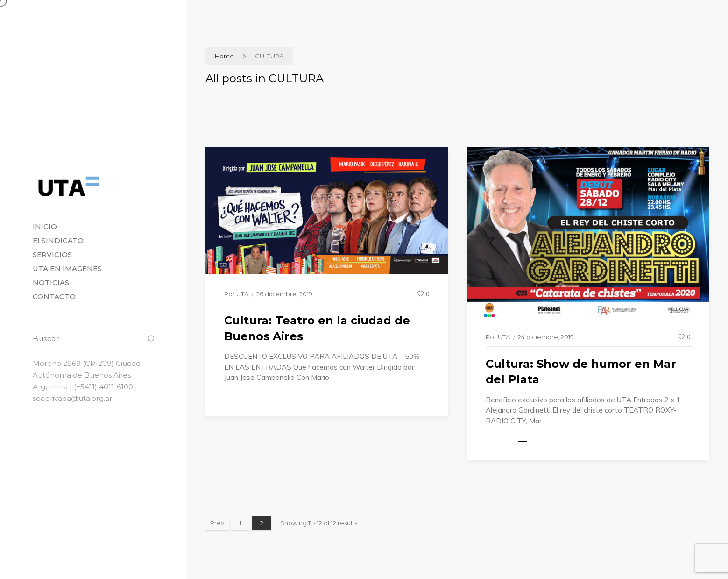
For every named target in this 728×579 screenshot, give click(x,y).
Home (224, 56)
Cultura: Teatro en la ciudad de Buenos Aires (317, 328)
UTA (242, 294)
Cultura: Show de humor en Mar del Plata (581, 372)
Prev (217, 523)
